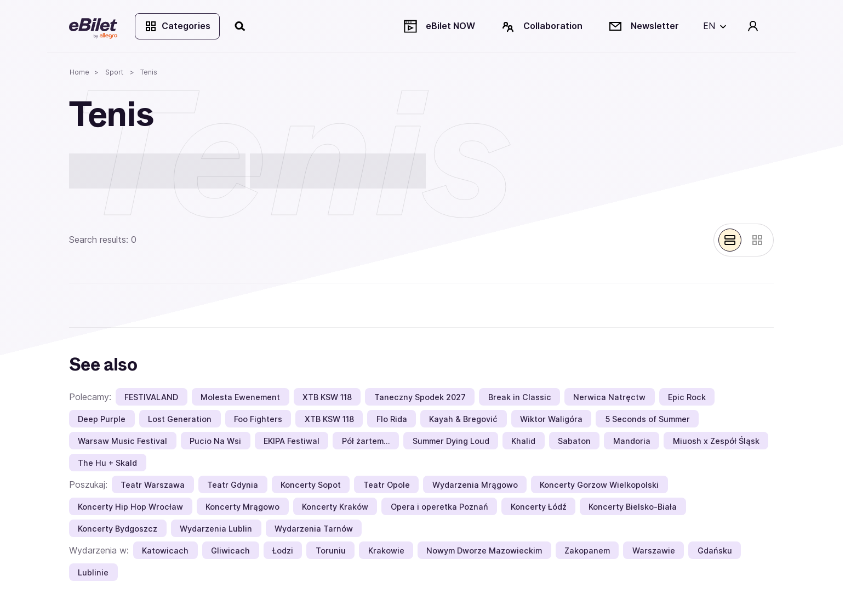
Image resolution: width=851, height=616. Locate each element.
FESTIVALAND (151, 397)
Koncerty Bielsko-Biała (633, 507)
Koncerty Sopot (311, 485)
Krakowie (386, 551)
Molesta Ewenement (240, 397)
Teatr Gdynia (233, 485)
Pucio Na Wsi (215, 441)
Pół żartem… (366, 441)
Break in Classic (520, 397)
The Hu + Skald (107, 463)
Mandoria (632, 441)
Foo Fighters (258, 419)
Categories (177, 26)
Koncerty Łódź (539, 507)
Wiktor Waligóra (551, 419)
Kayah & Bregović (463, 419)
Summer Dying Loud (451, 441)
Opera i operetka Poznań (439, 507)
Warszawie (654, 551)
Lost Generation (180, 419)
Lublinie (93, 572)
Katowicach (165, 551)
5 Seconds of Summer (647, 419)
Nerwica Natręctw (609, 397)
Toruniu (331, 551)
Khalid (523, 441)
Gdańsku (715, 551)
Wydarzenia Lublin (216, 529)
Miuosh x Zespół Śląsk (716, 441)
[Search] (241, 26)
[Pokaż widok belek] (730, 240)
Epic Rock (687, 397)
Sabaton (574, 441)
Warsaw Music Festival (122, 441)
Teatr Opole (387, 485)
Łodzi (283, 551)
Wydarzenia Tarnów (314, 529)
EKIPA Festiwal (292, 441)
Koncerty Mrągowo (242, 507)
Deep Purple (102, 419)
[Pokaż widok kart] (757, 240)
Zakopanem (587, 551)
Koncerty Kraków (335, 507)
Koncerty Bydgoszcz (118, 529)
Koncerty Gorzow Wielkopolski (599, 485)
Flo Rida (392, 419)
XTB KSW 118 (327, 397)
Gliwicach (230, 551)
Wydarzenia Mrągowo (475, 485)
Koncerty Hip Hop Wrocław (130, 507)
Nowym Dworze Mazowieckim (484, 551)
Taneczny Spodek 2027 (420, 397)
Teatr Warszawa (153, 485)
